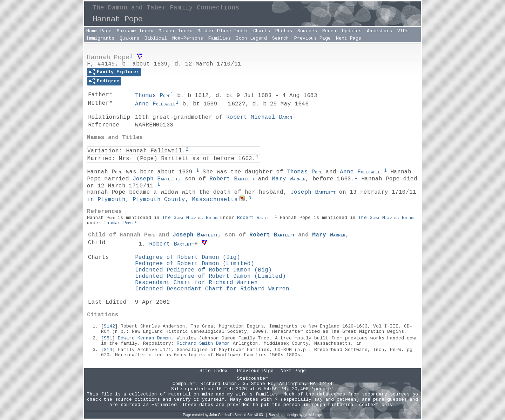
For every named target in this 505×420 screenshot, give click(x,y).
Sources (307, 31)
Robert (232, 179)
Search (281, 38)
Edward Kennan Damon (144, 338)
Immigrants (100, 38)
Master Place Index (223, 31)
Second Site (244, 415)
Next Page (349, 38)
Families (220, 38)
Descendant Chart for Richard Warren (196, 283)
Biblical (156, 38)
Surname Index (135, 31)
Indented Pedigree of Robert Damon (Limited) (210, 276)
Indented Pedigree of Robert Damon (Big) (203, 270)
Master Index (175, 31)
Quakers (129, 38)
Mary (289, 179)
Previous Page (312, 38)
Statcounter (252, 378)
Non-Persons (188, 38)
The (190, 217)
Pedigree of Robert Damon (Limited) (195, 264)
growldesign (313, 415)
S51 (108, 338)
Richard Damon (219, 384)
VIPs (403, 31)
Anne (155, 104)
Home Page (99, 31)
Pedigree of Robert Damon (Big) (188, 257)
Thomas (153, 96)
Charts (262, 31)
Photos (284, 31)
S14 (108, 350)
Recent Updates (342, 31)
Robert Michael (259, 117)
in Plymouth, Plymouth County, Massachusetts (162, 200)
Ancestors (379, 31)
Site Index (214, 371)
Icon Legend (251, 38)
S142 (109, 326)
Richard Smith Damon (203, 343)
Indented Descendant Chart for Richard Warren (212, 289)
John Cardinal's (221, 415)
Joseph (155, 179)
